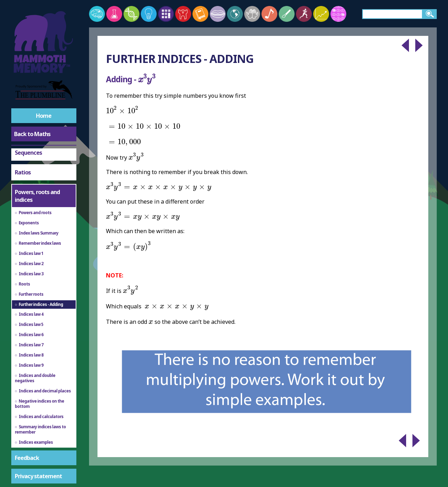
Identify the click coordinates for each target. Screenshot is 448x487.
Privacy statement (38, 476)
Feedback (27, 458)
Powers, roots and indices (37, 196)
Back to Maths (32, 134)
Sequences (28, 153)
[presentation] (147, 79)
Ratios (23, 172)
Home (44, 116)
